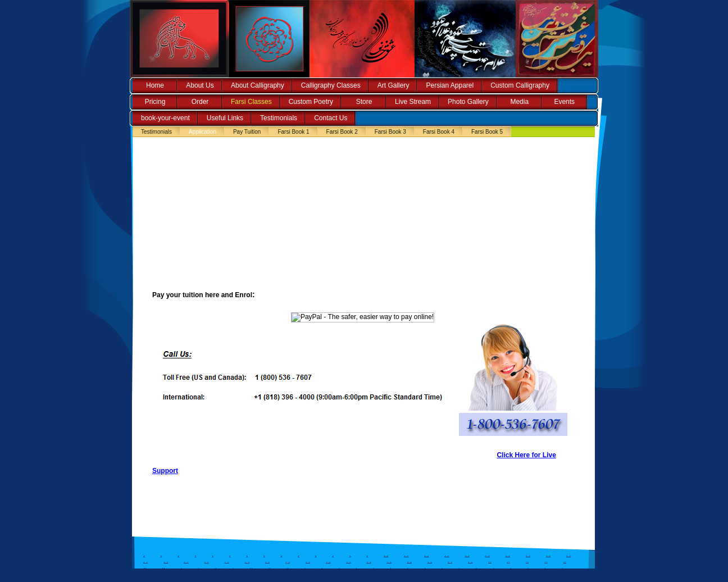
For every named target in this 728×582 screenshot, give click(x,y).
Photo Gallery (468, 102)
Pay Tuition (247, 132)
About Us (200, 85)
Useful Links (225, 118)
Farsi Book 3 (390, 132)
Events (564, 102)
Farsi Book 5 (487, 132)
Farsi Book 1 (293, 132)
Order (200, 102)
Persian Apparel (450, 85)
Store (364, 102)
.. (490, 560)
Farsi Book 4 (439, 132)
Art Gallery (393, 85)
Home (155, 85)
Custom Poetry (311, 102)
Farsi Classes (251, 102)
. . (386, 554)
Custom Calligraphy (520, 85)
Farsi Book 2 (342, 132)
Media (519, 102)
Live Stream (413, 102)
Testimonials (279, 118)
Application (203, 132)
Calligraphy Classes (331, 85)
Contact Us (331, 118)
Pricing (155, 102)
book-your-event (165, 118)
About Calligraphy (258, 85)
